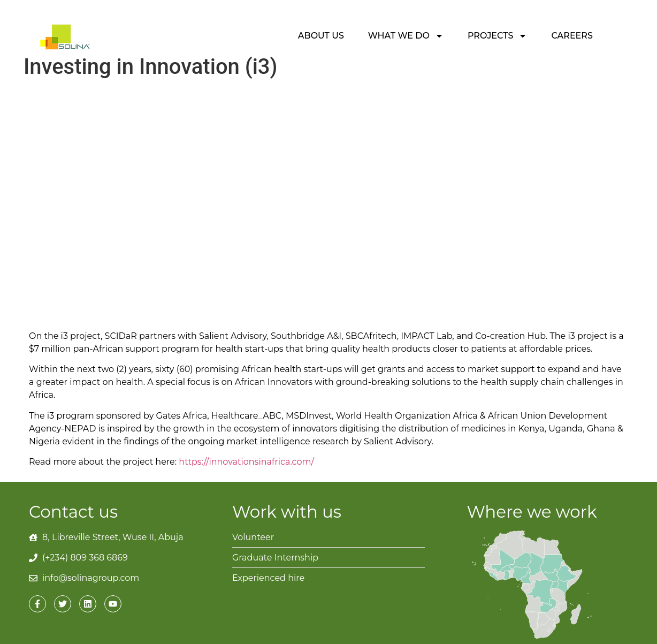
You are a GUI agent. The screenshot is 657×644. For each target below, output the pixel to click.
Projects (497, 36)
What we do (406, 36)
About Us (321, 36)
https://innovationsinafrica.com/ (246, 462)
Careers (572, 36)
